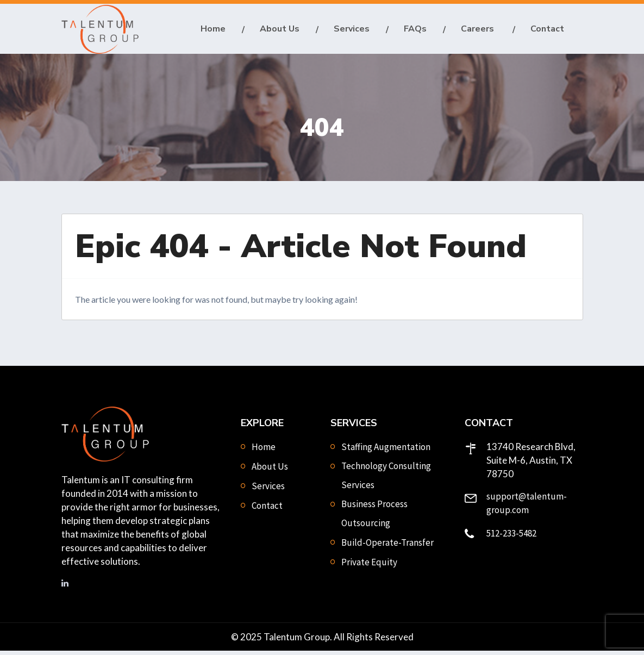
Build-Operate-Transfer (387, 547)
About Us (280, 31)
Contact (547, 31)
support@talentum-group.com (527, 508)
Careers (479, 31)
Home (213, 31)
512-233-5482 (511, 538)
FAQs (415, 31)
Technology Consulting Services (386, 480)
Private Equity (369, 567)
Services (352, 31)
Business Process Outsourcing (374, 518)
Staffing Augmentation (386, 452)
